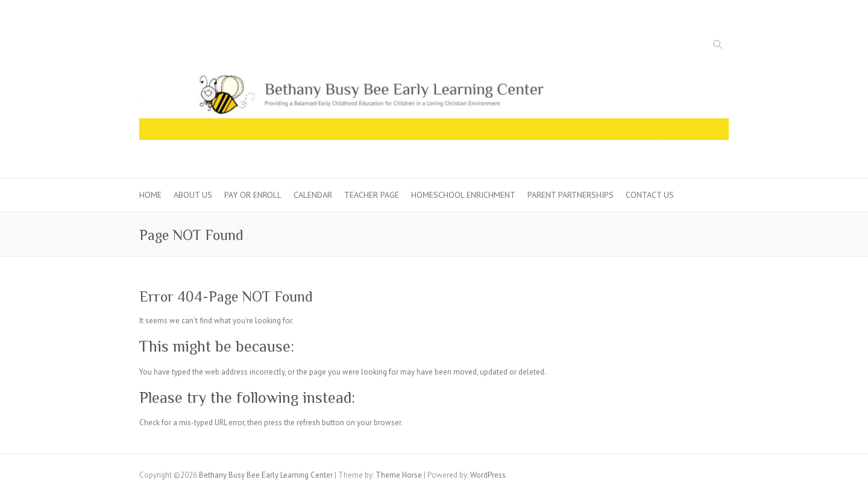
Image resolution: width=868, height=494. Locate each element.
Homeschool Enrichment (463, 195)
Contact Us (650, 195)
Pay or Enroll (253, 195)
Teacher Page (372, 195)
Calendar (313, 195)
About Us (193, 195)
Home (150, 195)
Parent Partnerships (571, 195)
